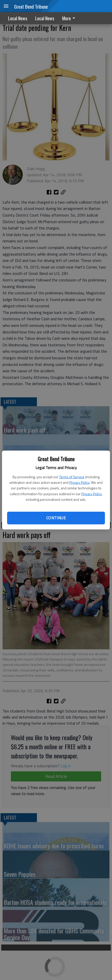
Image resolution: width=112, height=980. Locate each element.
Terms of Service (72, 477)
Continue (56, 518)
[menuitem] (70, 18)
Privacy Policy (79, 482)
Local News (18, 18)
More (70, 18)
